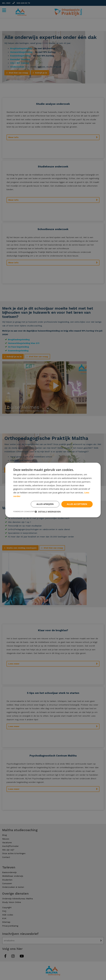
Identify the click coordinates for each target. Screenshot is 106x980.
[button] (48, 512)
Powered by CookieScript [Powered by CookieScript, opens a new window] (24, 512)
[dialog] (53, 490)
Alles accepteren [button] (77, 504)
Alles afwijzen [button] (45, 504)
